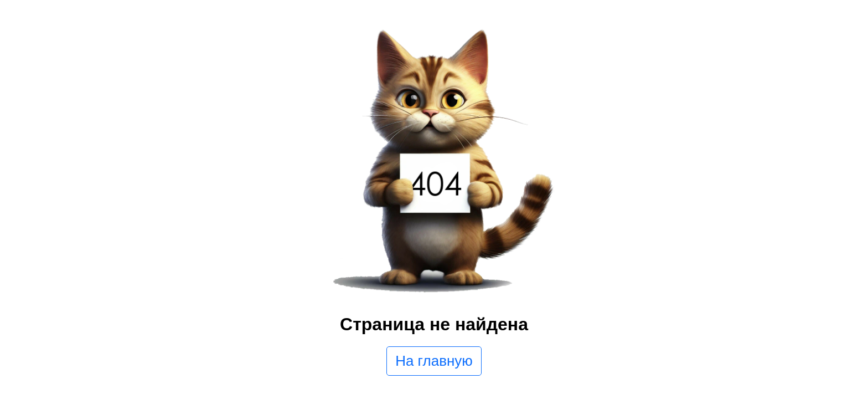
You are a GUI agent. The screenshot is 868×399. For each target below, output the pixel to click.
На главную (434, 361)
